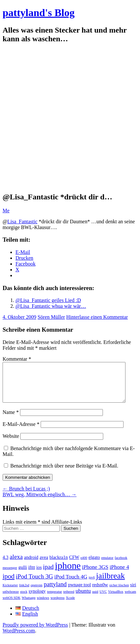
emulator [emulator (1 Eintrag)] (107, 565)
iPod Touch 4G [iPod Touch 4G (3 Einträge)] (71, 584)
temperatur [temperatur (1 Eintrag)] (55, 599)
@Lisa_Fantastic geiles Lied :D (48, 300)
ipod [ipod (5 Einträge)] (9, 584)
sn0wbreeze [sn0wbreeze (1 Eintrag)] (11, 599)
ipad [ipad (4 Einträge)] (48, 574)
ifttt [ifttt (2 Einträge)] (32, 575)
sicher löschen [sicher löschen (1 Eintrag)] (119, 593)
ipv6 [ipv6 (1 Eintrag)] (92, 585)
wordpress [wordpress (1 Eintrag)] (57, 605)
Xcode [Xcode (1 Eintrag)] (70, 605)
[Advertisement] (68, 118)
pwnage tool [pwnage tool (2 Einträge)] (80, 592)
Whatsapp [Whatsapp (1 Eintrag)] (29, 605)
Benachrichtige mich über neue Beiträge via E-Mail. (64, 473)
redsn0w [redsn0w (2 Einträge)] (100, 592)
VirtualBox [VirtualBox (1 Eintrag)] (116, 599)
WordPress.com (19, 638)
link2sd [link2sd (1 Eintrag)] (24, 593)
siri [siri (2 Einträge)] (133, 592)
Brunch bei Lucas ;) (26, 496)
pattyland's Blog (39, 13)
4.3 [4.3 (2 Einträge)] (5, 565)
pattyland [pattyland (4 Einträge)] (55, 592)
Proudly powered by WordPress (35, 633)
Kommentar (17, 359)
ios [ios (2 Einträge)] (39, 575)
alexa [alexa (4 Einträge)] (16, 564)
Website (11, 444)
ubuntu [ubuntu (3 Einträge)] (83, 599)
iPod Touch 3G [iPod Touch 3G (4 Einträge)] (34, 584)
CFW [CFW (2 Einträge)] (74, 565)
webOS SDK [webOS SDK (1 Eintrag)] (11, 605)
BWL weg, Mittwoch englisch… (40, 502)
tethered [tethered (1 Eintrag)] (69, 599)
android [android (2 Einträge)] (31, 565)
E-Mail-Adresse (21, 432)
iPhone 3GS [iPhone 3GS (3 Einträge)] (95, 575)
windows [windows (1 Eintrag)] (43, 605)
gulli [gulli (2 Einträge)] (23, 575)
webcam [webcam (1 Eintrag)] (130, 599)
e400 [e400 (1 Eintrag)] (84, 565)
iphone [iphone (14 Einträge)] (68, 573)
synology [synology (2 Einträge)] (37, 599)
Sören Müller (51, 317)
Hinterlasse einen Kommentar (97, 317)
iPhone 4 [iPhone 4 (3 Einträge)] (119, 575)
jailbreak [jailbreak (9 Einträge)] (110, 584)
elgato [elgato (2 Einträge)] (94, 565)
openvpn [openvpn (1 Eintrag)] (37, 593)
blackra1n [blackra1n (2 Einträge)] (59, 565)
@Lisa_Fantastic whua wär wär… (51, 306)
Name (11, 420)
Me (6, 211)
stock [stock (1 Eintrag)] (24, 599)
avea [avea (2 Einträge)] (44, 565)
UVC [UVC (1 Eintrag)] (103, 599)
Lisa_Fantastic (22, 221)
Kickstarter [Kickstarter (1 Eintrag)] (10, 593)
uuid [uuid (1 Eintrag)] (95, 599)
